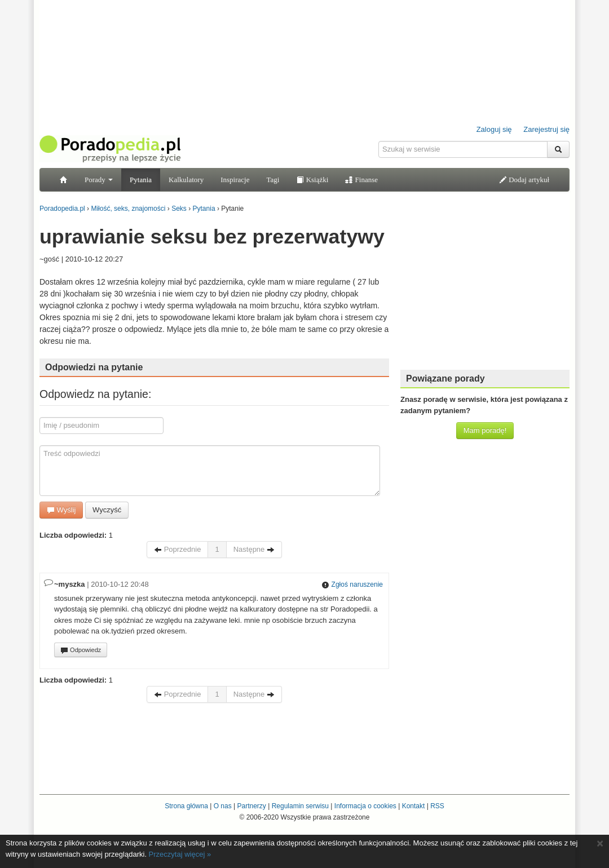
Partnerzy (251, 806)
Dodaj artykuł (524, 180)
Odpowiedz (81, 650)
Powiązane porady (445, 378)
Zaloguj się (494, 129)
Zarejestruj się (546, 129)
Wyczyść (107, 510)
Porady (99, 180)
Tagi (273, 180)
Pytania (141, 180)
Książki (312, 180)
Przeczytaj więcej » (180, 854)
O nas (223, 806)
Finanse (361, 180)
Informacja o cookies (365, 806)
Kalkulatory (186, 180)
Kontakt (414, 806)
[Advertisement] (485, 290)
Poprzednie (177, 549)
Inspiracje (235, 180)
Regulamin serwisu (300, 806)
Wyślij (61, 510)
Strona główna (186, 806)
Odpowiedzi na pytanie (94, 367)
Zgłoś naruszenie (352, 584)
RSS (437, 806)
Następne (254, 549)
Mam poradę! (485, 430)
